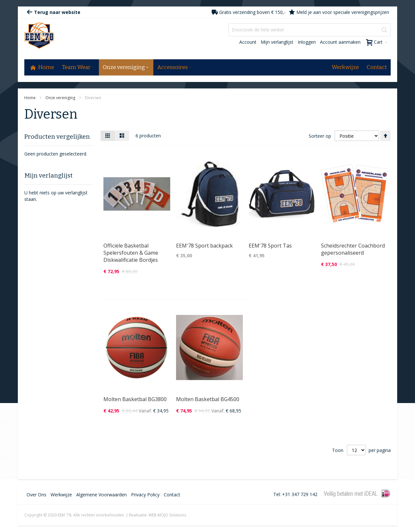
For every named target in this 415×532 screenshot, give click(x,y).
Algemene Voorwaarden (101, 495)
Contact (172, 495)
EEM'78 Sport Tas (270, 246)
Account (248, 42)
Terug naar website (53, 12)
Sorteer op (320, 136)
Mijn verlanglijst (277, 42)
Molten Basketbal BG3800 (135, 399)
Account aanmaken (340, 42)
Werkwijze (61, 495)
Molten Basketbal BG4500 (208, 399)
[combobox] (310, 30)
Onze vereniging (61, 98)
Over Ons (36, 495)
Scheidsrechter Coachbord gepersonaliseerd (353, 249)
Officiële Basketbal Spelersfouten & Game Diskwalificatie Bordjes (131, 253)
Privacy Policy (145, 495)
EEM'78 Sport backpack (204, 246)
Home (30, 98)
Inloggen (307, 42)
